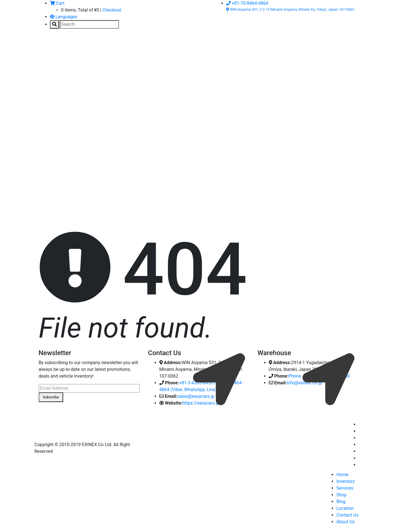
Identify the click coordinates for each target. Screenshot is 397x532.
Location (345, 508)
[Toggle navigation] (47, 46)
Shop (341, 495)
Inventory (346, 481)
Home (342, 475)
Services (345, 488)
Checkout (112, 10)
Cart (57, 3)
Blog (341, 502)
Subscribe (51, 397)
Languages (64, 17)
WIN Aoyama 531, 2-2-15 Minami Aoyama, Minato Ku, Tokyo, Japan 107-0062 (290, 9)
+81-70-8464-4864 (247, 3)
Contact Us (347, 515)
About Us (346, 522)
